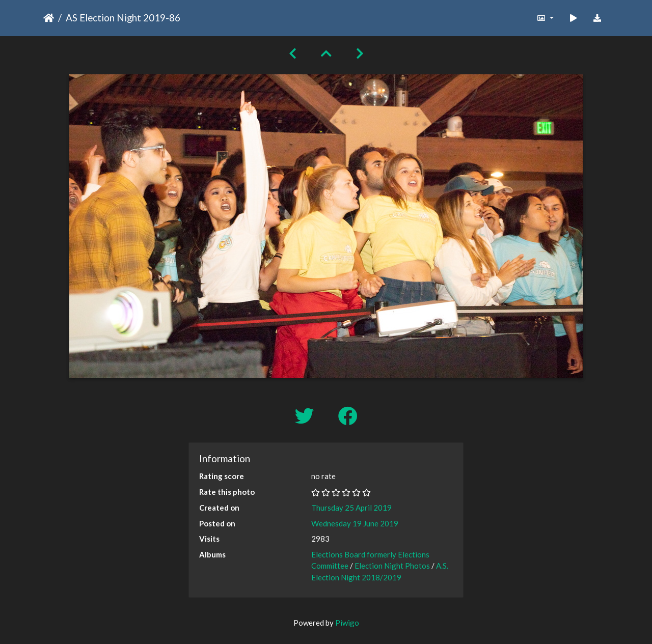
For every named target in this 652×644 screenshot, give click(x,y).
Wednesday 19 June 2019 (355, 523)
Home (49, 18)
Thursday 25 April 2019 (351, 508)
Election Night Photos (392, 566)
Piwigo (347, 623)
